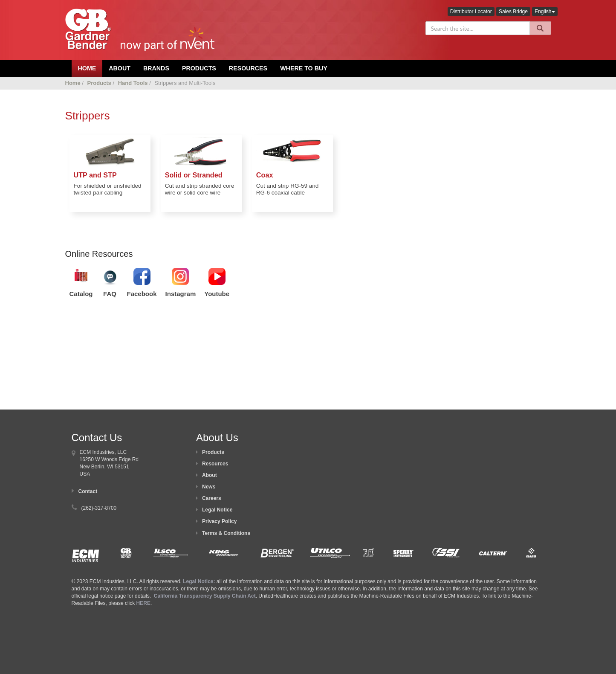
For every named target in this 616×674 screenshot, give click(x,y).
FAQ (110, 294)
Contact (88, 491)
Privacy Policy (219, 521)
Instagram (181, 294)
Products (199, 68)
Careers (212, 498)
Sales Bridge (513, 12)
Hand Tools (133, 83)
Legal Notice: (200, 581)
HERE (143, 603)
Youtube (217, 294)
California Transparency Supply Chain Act (205, 596)
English (545, 12)
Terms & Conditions (226, 533)
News (209, 487)
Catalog (81, 294)
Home (73, 83)
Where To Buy (304, 68)
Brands (156, 68)
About (210, 475)
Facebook (142, 294)
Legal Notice (217, 510)
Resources (248, 68)
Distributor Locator (471, 12)
